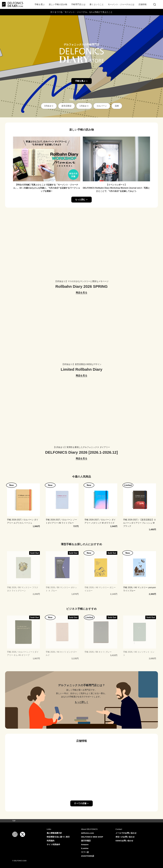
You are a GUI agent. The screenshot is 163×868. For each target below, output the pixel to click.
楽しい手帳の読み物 (58, 4)
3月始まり (49, 106)
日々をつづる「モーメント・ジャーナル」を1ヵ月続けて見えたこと (82, 12)
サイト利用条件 (53, 844)
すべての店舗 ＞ (81, 803)
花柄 (117, 106)
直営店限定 (66, 106)
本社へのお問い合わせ (125, 837)
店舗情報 (142, 4)
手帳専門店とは (78, 4)
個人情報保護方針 (54, 833)
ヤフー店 (85, 852)
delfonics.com (88, 833)
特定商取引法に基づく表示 (58, 837)
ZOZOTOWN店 (88, 856)
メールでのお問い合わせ (126, 833)
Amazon (85, 844)
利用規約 (51, 841)
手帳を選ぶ (40, 4)
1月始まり (84, 106)
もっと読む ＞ (81, 200)
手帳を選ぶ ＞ (81, 81)
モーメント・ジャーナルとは (121, 4)
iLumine (85, 848)
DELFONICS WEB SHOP (92, 837)
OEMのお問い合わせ (124, 841)
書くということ (97, 4)
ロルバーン (102, 106)
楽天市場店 (86, 841)
